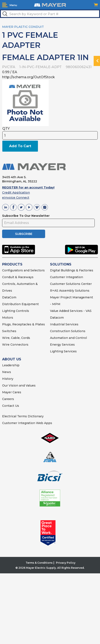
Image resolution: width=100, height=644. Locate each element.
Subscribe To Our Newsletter (26, 216)
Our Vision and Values (19, 385)
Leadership (11, 365)
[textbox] (50, 14)
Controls (22, 311)
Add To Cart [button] (20, 146)
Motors (8, 318)
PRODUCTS (12, 264)
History (8, 379)
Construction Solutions (68, 331)
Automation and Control (68, 338)
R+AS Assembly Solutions (70, 291)
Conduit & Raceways (18, 277)
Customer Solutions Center (71, 284)
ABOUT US (12, 359)
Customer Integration (67, 277)
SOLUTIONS (61, 264)
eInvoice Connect (16, 198)
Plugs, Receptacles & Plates (24, 324)
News (7, 372)
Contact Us (11, 406)
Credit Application (16, 193)
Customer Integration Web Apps (27, 423)
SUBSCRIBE (24, 234)
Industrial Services (64, 324)
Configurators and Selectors (23, 270)
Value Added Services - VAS (71, 311)
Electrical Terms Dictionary (23, 416)
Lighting (9, 311)
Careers (8, 399)
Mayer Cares (12, 392)
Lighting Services (63, 351)
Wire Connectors (15, 345)
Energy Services (62, 345)
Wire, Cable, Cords (16, 338)
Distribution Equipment (20, 304)
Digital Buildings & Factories (72, 270)
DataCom (9, 297)
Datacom (57, 318)
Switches (9, 331)
